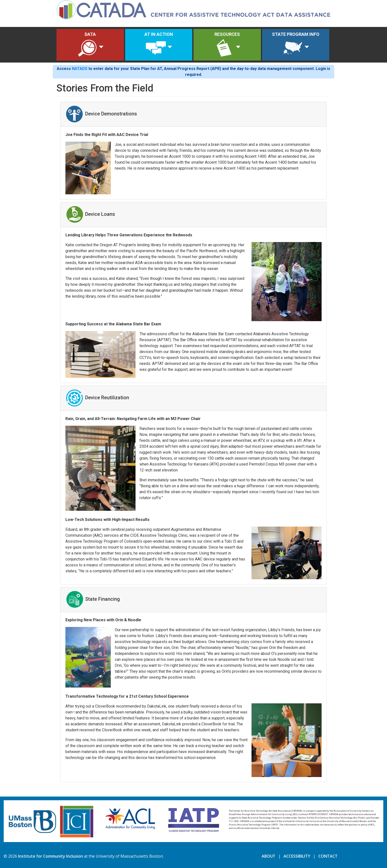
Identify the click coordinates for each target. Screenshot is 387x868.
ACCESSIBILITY (297, 856)
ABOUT (269, 856)
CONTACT (328, 856)
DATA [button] (87, 45)
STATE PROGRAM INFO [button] (296, 45)
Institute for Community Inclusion (50, 856)
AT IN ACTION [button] (159, 45)
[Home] (193, 9)
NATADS (80, 69)
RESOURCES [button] (227, 45)
